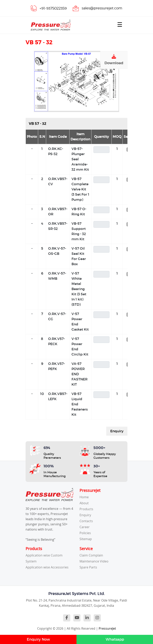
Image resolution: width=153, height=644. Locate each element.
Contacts (86, 521)
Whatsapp (115, 639)
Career (85, 527)
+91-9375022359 (53, 8)
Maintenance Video (94, 561)
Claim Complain (91, 555)
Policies (85, 533)
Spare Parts (88, 567)
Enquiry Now (38, 639)
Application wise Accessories (47, 567)
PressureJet (107, 628)
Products (86, 509)
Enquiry (117, 431)
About (84, 503)
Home (84, 497)
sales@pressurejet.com (102, 8)
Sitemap (86, 539)
